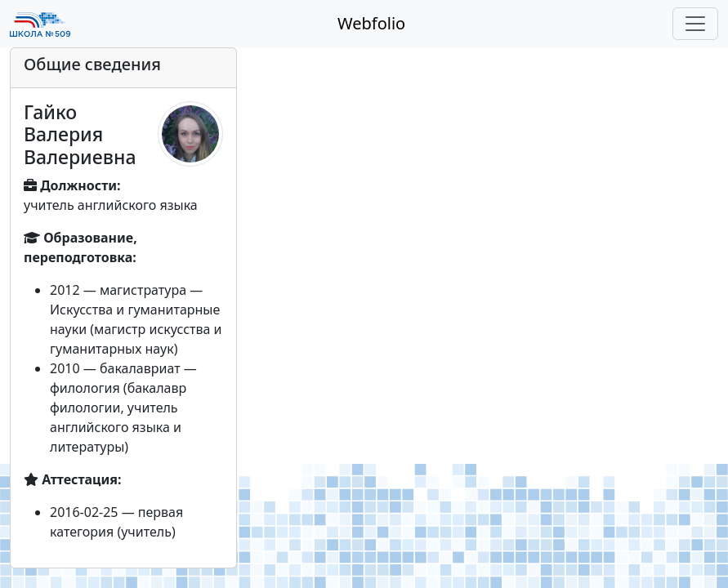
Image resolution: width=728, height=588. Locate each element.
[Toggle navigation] (695, 24)
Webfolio (371, 23)
